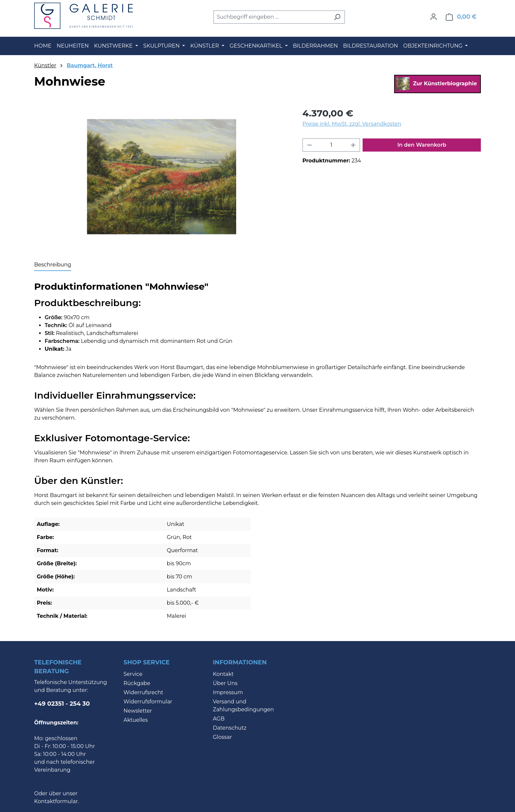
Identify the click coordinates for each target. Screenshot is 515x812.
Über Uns (225, 683)
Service (133, 674)
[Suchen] (337, 17)
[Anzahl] (331, 145)
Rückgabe (137, 683)
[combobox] (272, 17)
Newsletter (138, 711)
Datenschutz (230, 728)
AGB (219, 719)
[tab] (53, 265)
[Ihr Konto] (434, 17)
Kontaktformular (56, 801)
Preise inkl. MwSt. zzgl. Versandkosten (352, 124)
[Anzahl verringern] (309, 145)
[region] (162, 177)
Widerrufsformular (148, 702)
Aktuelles (136, 720)
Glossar (222, 737)
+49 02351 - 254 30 (62, 704)
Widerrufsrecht (143, 692)
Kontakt (223, 674)
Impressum (228, 692)
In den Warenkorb (422, 145)
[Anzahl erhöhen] (353, 145)
